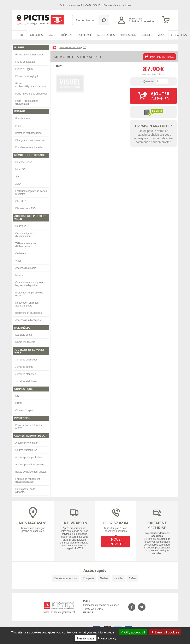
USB (18, 396)
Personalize (86, 638)
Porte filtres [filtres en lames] (31, 93)
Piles (18, 125)
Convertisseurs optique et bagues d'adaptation (29, 284)
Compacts (89, 578)
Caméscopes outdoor (66, 578)
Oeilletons (21, 253)
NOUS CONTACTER (116, 541)
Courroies (21, 226)
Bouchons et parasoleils (28, 312)
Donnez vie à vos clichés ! (118, 5)
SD (17, 176)
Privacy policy (107, 638)
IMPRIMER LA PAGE (159, 56)
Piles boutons (23, 118)
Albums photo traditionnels (30, 464)
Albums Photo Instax (27, 442)
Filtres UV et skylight (27, 76)
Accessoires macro (26, 268)
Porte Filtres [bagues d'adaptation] (27, 102)
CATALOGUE (93, 5)
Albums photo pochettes (29, 457)
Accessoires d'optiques (28, 320)
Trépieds (65, 35)
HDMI (19, 403)
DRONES (144, 35)
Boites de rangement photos (31, 471)
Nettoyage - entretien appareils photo (27, 304)
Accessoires (104, 35)
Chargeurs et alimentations (30, 140)
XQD (18, 183)
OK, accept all (133, 632)
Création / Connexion (141, 22)
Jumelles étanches (26, 374)
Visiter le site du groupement (59, 612)
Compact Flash (24, 162)
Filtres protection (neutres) (30, 54)
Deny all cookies (165, 632)
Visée (18, 260)
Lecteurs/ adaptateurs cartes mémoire (31, 192)
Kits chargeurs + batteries (29, 147)
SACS (50, 35)
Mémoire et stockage (70, 47)
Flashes (104, 578)
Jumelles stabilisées (26, 381)
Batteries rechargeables (28, 133)
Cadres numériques (26, 450)
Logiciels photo (24, 334)
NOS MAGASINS (33, 522)
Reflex (132, 578)
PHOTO (19, 35)
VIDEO (158, 35)
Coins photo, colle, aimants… (26, 490)
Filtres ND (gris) (24, 69)
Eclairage (83, 35)
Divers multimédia (25, 342)
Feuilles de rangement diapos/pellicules (28, 480)
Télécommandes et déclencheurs (26, 244)
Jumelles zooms (24, 366)
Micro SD (20, 169)
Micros (19, 275)
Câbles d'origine (24, 410)
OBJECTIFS (35, 35)
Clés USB (21, 201)
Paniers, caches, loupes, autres (29, 426)
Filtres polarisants (25, 61)
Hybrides (118, 578)
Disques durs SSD (25, 208)
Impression (125, 35)
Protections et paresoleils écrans (29, 294)
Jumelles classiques (26, 359)
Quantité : (149, 81)
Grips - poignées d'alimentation (24, 234)
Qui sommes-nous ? (71, 5)
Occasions (175, 35)
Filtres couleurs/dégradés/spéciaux (31, 85)
